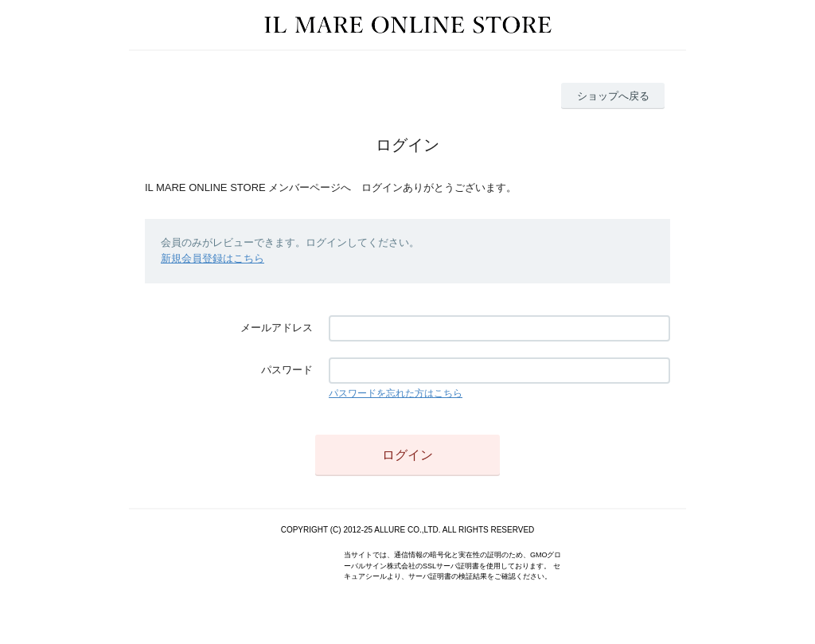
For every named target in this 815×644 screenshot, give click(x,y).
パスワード (287, 370)
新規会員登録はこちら (213, 258)
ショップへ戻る (613, 96)
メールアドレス (277, 328)
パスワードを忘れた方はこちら (396, 393)
